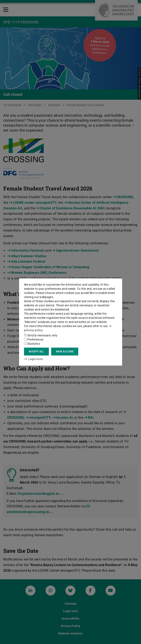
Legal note (34, 359)
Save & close (65, 352)
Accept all (36, 352)
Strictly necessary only (41, 335)
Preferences (34, 340)
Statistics (32, 344)
